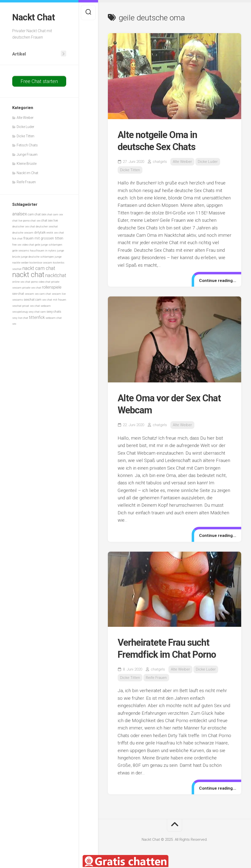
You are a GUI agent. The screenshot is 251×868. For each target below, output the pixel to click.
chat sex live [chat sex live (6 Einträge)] (50, 220)
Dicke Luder (25, 127)
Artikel (19, 54)
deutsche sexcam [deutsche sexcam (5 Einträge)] (23, 233)
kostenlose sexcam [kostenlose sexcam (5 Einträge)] (41, 263)
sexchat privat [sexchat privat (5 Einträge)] (21, 306)
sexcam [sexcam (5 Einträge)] (29, 294)
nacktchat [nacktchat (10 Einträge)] (56, 275)
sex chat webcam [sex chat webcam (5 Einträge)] (40, 306)
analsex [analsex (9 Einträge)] (20, 214)
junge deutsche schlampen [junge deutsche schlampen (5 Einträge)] (37, 257)
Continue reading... (218, 280)
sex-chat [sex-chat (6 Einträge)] (18, 294)
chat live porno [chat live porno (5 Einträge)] (21, 221)
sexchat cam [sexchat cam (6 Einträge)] (33, 300)
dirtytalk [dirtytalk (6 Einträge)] (40, 232)
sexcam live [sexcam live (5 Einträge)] (59, 294)
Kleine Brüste (27, 164)
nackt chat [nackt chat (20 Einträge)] (28, 275)
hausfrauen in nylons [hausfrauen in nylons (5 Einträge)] (43, 251)
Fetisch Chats (27, 145)
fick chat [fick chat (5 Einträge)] (17, 239)
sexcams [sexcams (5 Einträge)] (18, 300)
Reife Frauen (26, 182)
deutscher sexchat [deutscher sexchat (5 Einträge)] (47, 227)
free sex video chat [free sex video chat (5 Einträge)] (23, 245)
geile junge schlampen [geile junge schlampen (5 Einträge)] (49, 245)
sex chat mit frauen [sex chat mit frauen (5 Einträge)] (54, 300)
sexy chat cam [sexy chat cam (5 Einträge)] (37, 312)
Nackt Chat (33, 17)
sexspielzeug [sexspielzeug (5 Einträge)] (20, 312)
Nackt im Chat (27, 173)
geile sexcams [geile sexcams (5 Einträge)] (21, 251)
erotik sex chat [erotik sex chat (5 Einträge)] (55, 233)
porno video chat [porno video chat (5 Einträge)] (41, 282)
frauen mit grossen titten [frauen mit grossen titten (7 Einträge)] (43, 238)
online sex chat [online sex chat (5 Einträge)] (21, 282)
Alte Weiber (25, 118)
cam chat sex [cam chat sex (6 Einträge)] (37, 214)
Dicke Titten (25, 136)
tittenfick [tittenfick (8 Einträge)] (37, 317)
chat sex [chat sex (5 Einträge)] (35, 221)
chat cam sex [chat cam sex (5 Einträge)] (55, 215)
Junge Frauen (27, 154)
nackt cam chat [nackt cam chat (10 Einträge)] (39, 268)
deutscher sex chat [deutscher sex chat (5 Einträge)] (24, 227)
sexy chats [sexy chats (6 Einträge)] (54, 312)
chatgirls (160, 162)
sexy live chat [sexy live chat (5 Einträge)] (20, 318)
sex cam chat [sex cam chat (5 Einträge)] (43, 294)
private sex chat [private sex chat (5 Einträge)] (32, 288)
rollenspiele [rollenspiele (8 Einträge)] (52, 287)
